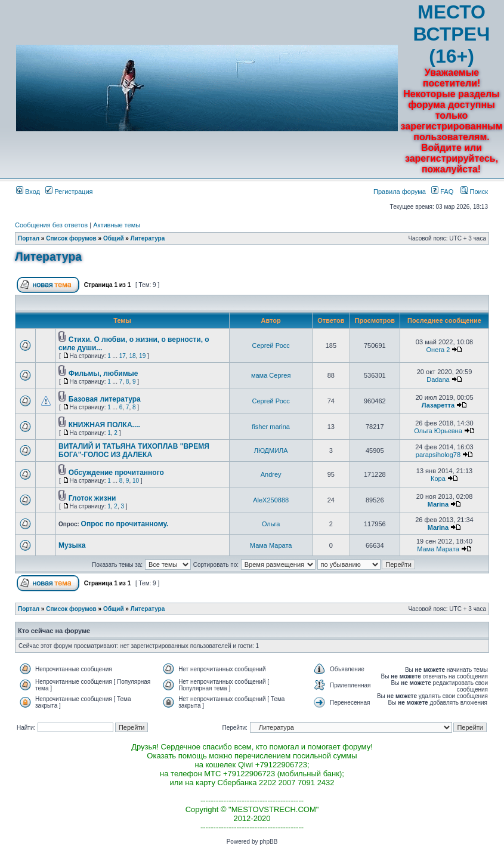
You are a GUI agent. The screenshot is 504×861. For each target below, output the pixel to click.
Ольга (271, 524)
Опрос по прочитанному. (125, 524)
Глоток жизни (92, 498)
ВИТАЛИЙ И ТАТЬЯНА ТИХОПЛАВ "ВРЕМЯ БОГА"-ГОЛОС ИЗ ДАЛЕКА (134, 450)
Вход (28, 192)
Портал (29, 238)
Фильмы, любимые (103, 374)
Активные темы (117, 225)
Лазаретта (438, 405)
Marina (438, 504)
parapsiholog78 (438, 455)
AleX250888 (271, 500)
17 (123, 356)
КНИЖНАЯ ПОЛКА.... (104, 425)
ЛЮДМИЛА (271, 450)
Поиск (474, 192)
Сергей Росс (271, 345)
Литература (148, 238)
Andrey (271, 474)
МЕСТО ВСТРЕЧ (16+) (452, 34)
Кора (438, 479)
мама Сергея (271, 375)
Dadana (438, 379)
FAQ (442, 192)
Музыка (72, 545)
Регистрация (69, 192)
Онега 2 (438, 350)
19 (142, 356)
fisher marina (271, 427)
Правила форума (400, 192)
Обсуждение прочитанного (116, 473)
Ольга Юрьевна (438, 431)
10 (136, 481)
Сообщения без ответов (51, 225)
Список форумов (71, 238)
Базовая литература (105, 399)
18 (132, 356)
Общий (114, 238)
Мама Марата (271, 545)
